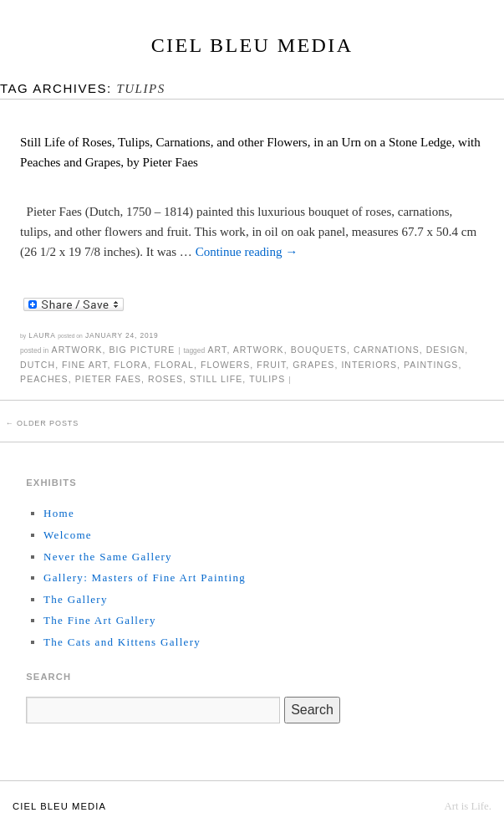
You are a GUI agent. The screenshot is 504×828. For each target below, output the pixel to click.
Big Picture (142, 350)
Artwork (77, 350)
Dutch (38, 365)
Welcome (68, 535)
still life (216, 379)
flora (130, 365)
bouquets (319, 350)
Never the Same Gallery (108, 557)
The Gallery (76, 599)
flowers (225, 365)
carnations (387, 350)
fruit (271, 365)
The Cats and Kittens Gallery (122, 642)
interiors (369, 365)
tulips (267, 379)
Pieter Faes (108, 379)
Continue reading (247, 252)
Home (59, 513)
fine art (84, 365)
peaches (44, 379)
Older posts (42, 423)
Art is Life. (468, 806)
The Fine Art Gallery (100, 620)
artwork (259, 350)
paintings (431, 365)
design (446, 350)
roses (165, 379)
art (218, 350)
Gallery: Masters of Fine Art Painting (145, 578)
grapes (313, 365)
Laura (42, 335)
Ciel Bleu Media (252, 45)
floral (174, 365)
